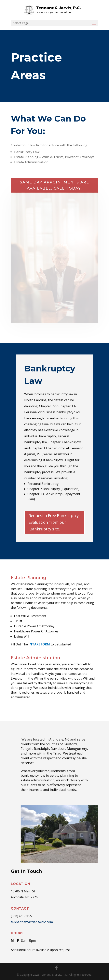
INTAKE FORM (39, 644)
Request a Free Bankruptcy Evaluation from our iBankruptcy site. (54, 522)
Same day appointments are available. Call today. (54, 185)
